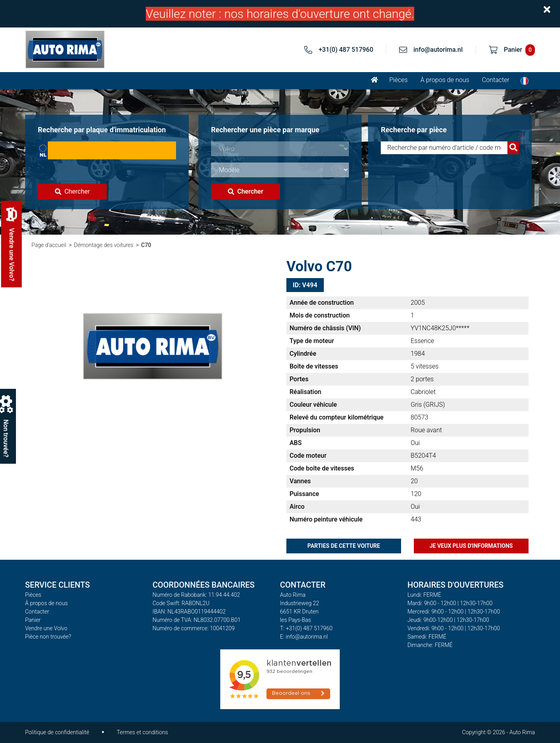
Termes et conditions (142, 732)
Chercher (72, 191)
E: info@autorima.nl (304, 637)
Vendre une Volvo (46, 628)
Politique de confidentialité (57, 732)
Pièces (398, 80)
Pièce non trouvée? (48, 637)
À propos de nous (445, 80)
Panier (33, 620)
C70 (146, 245)
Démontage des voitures (104, 245)
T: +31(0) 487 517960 (306, 628)
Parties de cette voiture (344, 546)
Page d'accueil (49, 245)
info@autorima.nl (438, 50)
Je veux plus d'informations (471, 546)
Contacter (496, 80)
